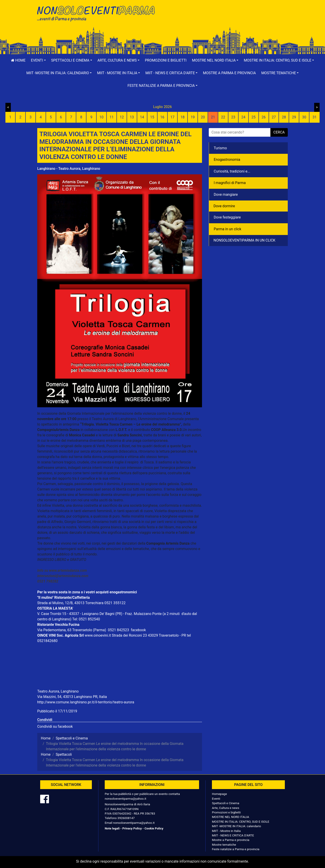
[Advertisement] (227, 18)
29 (294, 117)
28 (284, 117)
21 (213, 117)
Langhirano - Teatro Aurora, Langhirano (69, 169)
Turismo (220, 148)
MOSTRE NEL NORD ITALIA (231, 817)
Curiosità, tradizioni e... (232, 171)
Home (18, 60)
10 (102, 117)
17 (172, 117)
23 (233, 117)
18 (183, 117)
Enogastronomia (227, 160)
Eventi (216, 799)
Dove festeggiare (227, 217)
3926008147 (126, 818)
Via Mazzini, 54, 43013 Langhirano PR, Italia (72, 697)
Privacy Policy (132, 828)
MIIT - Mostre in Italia (226, 831)
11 (112, 117)
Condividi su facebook (55, 726)
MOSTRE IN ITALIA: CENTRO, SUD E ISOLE (241, 822)
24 (243, 117)
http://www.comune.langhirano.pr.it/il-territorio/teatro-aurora (86, 702)
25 (253, 117)
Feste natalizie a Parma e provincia (236, 849)
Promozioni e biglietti (166, 60)
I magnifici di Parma (230, 183)
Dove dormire (224, 206)
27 (274, 117)
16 (162, 117)
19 (193, 117)
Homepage (219, 794)
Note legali (112, 828)
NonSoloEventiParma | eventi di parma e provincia (98, 13)
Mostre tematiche (224, 845)
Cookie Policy (154, 828)
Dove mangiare (226, 195)
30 (304, 117)
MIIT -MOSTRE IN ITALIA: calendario (237, 826)
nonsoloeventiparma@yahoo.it (125, 799)
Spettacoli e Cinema (226, 803)
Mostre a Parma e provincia (229, 73)
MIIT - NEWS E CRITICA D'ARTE (233, 835)
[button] (38, 60)
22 (223, 117)
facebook (138, 630)
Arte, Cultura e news (226, 808)
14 (142, 117)
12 (122, 117)
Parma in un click (227, 229)
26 (264, 117)
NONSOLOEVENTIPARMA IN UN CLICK (244, 240)
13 (132, 117)
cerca (279, 132)
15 (152, 117)
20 (203, 117)
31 (315, 117)
